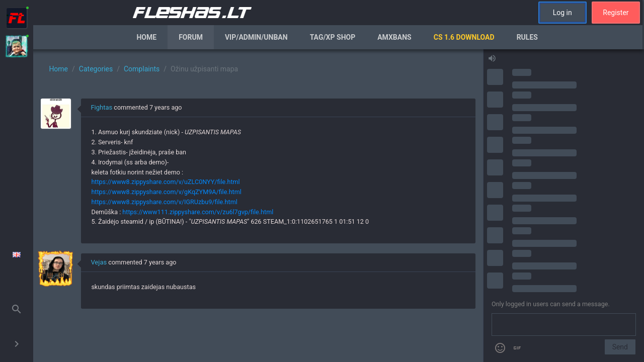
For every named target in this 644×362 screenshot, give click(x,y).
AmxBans (394, 37)
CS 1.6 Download (464, 37)
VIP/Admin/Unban (256, 37)
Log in (562, 13)
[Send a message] (564, 325)
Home (146, 37)
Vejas (99, 262)
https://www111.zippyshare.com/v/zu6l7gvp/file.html (198, 212)
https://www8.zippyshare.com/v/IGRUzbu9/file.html (164, 202)
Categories (96, 69)
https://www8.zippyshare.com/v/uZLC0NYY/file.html (165, 182)
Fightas (101, 107)
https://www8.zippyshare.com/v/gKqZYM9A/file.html (166, 192)
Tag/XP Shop (333, 37)
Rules (527, 37)
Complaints (142, 69)
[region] (258, 206)
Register (616, 13)
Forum (191, 37)
